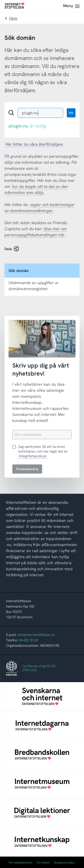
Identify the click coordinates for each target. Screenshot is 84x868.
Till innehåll (0, 0)
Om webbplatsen (20, 862)
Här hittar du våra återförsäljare (34, 144)
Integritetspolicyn (33, 456)
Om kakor (43, 862)
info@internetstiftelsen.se (36, 635)
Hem (13, 18)
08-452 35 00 (28, 640)
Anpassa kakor (65, 862)
